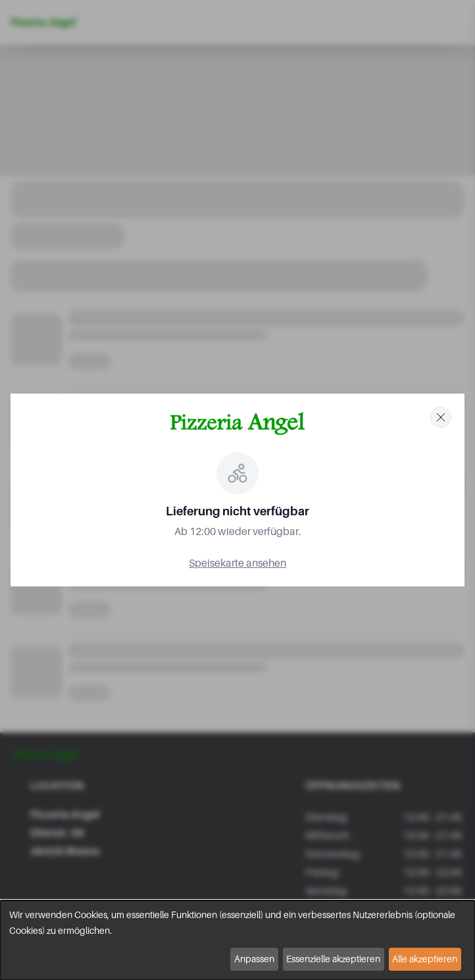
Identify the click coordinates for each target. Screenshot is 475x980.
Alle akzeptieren (425, 959)
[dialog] (238, 940)
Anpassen (254, 959)
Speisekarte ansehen (238, 563)
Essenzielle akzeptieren (333, 959)
